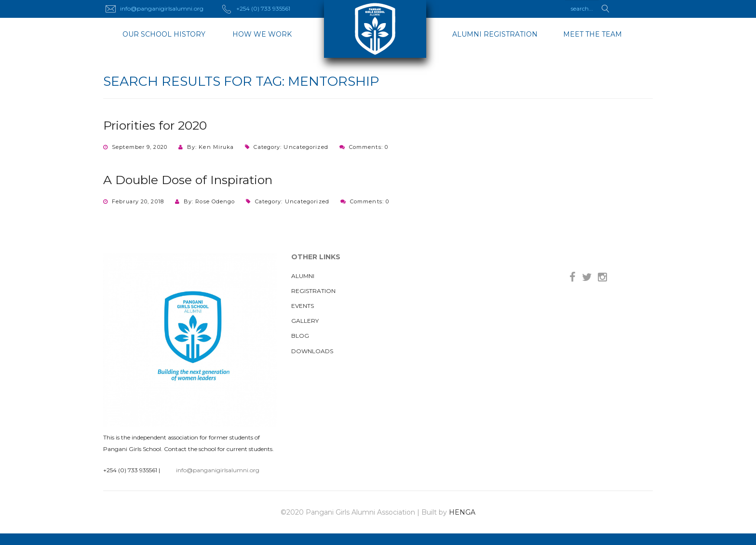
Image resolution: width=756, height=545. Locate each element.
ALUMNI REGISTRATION (495, 34)
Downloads (312, 351)
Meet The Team (593, 34)
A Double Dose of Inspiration (188, 180)
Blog (300, 336)
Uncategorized (306, 147)
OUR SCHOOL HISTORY (164, 34)
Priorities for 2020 (155, 125)
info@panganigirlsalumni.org (218, 470)
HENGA (462, 512)
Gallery (305, 321)
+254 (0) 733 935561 (130, 470)
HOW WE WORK (262, 34)
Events (303, 306)
